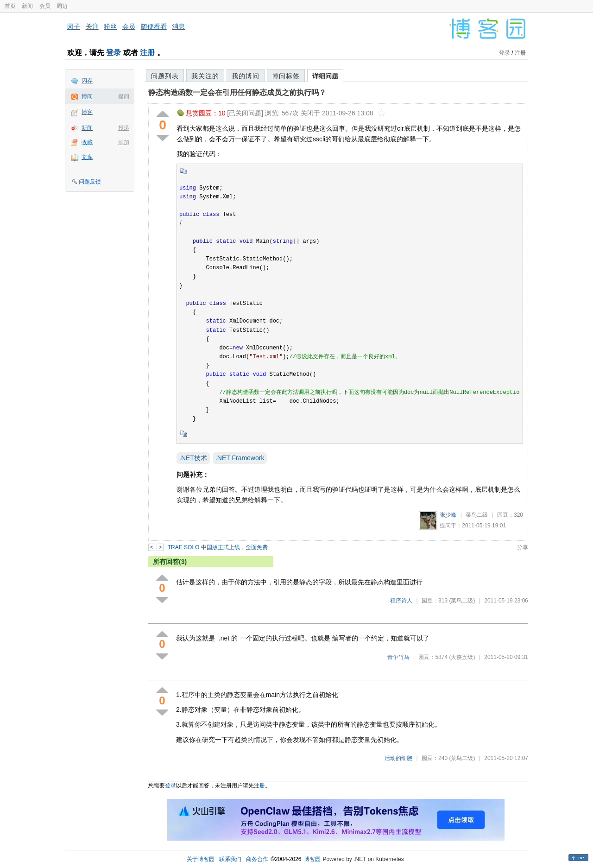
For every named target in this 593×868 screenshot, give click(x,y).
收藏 (87, 142)
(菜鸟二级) (462, 601)
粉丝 (110, 26)
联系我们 (230, 859)
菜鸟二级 (477, 515)
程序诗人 (401, 601)
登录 (114, 53)
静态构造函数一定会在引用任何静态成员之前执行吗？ (237, 92)
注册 (147, 53)
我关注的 (205, 76)
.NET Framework (240, 458)
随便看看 (154, 26)
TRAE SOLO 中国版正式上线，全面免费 (218, 547)
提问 (124, 96)
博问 (87, 96)
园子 (74, 26)
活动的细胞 (398, 758)
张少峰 (448, 515)
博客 (87, 112)
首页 (10, 6)
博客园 (312, 859)
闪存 (87, 81)
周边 (62, 6)
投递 (124, 128)
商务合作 (257, 859)
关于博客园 (201, 859)
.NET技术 (193, 458)
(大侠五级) (462, 657)
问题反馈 (90, 182)
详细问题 (325, 76)
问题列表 (165, 76)
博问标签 (286, 76)
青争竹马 (398, 657)
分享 (523, 547)
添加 (124, 142)
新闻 (27, 6)
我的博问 (246, 76)
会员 (45, 6)
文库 (87, 157)
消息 (178, 26)
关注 (92, 26)
